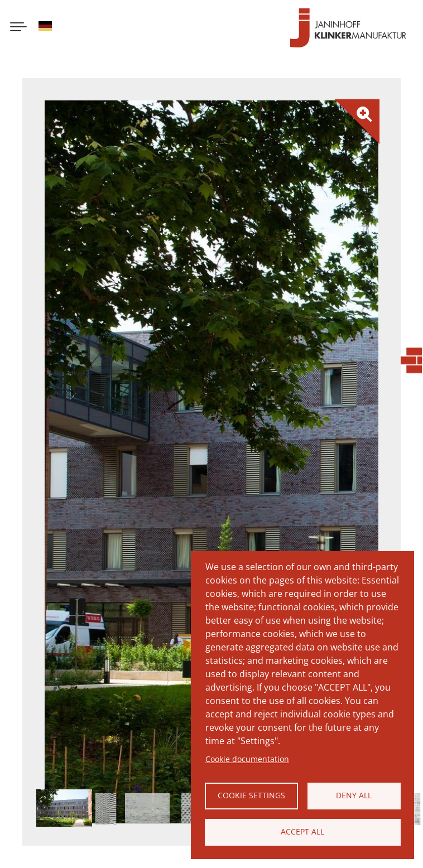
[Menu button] (18, 28)
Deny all (354, 795)
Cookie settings (251, 795)
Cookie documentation (247, 759)
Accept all (302, 831)
